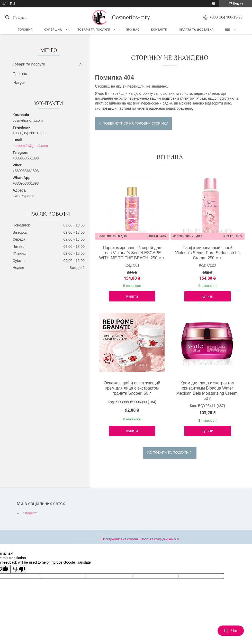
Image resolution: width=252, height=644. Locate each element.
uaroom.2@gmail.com (30, 146)
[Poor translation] (19, 569)
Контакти (159, 30)
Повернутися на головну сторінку (135, 123)
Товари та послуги (94, 30)
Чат (231, 631)
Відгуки (19, 83)
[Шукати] (7, 17)
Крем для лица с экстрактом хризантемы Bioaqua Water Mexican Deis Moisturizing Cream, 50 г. (207, 391)
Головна (25, 30)
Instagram (29, 513)
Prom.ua (150, 535)
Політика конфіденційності (160, 539)
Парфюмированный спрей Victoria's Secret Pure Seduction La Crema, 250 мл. (207, 253)
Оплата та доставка (196, 30)
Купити (132, 296)
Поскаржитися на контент (120, 539)
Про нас (133, 30)
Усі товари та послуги (168, 453)
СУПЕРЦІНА (53, 30)
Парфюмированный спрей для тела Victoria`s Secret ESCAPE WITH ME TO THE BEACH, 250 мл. (132, 253)
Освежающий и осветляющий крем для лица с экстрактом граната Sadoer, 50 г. (132, 388)
